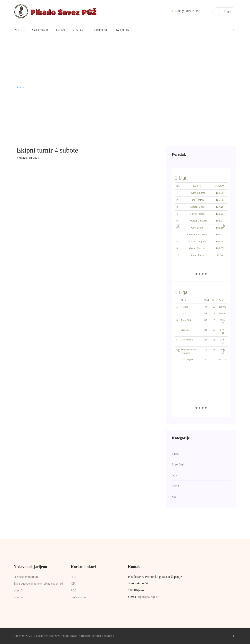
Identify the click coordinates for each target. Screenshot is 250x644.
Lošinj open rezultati (26, 577)
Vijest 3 (18, 590)
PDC (74, 590)
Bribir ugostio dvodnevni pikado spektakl (38, 584)
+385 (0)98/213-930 (186, 11)
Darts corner (79, 597)
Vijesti (20, 30)
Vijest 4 (18, 597)
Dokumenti (100, 30)
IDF (73, 584)
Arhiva (61, 30)
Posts (20, 87)
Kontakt (79, 30)
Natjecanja (40, 30)
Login (222, 11)
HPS (74, 577)
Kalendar (122, 30)
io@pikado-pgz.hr (148, 597)
